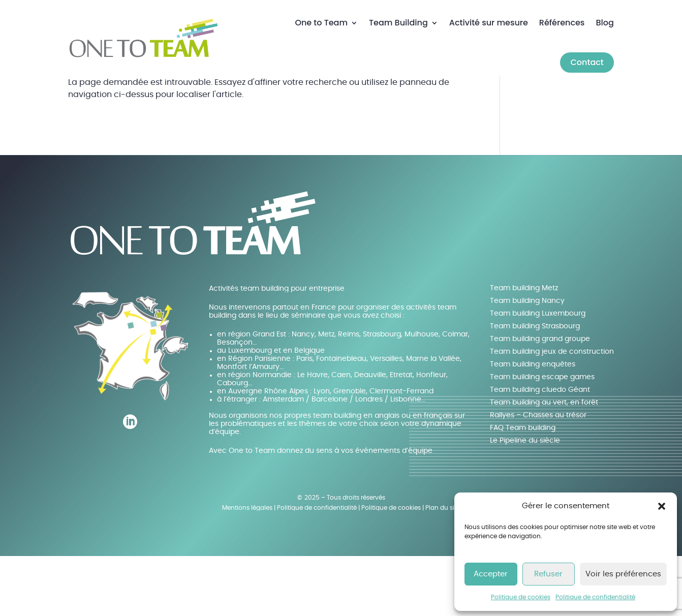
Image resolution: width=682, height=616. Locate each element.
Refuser (548, 574)
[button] (662, 506)
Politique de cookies (521, 597)
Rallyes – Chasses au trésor (538, 475)
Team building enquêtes (533, 424)
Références (562, 23)
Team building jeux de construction (552, 411)
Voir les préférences (623, 574)
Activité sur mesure (489, 23)
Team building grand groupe (540, 398)
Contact (587, 62)
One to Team (321, 23)
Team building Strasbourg (535, 386)
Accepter (491, 574)
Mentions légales (247, 568)
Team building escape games (542, 437)
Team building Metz (524, 348)
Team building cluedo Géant (540, 449)
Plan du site (443, 568)
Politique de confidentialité (595, 597)
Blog (604, 23)
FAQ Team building (523, 487)
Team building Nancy (527, 360)
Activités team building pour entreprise (277, 348)
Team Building (398, 23)
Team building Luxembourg (538, 373)
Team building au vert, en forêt (544, 462)
